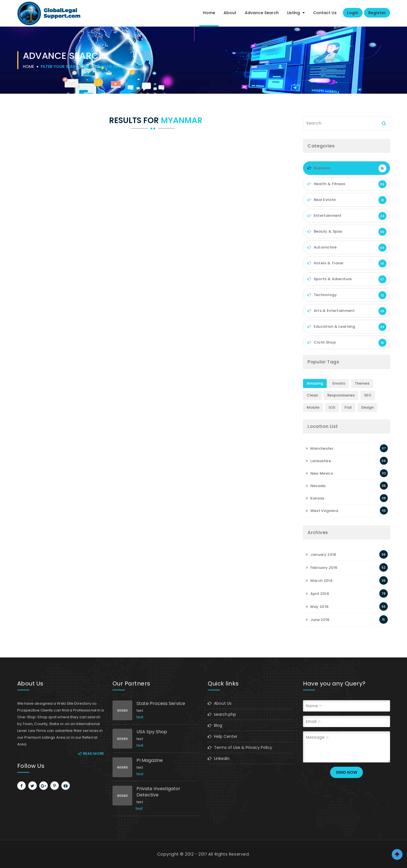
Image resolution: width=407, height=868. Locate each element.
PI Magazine (150, 760)
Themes (362, 383)
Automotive (347, 248)
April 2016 (317, 594)
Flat (348, 407)
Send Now (347, 772)
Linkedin (219, 758)
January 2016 (321, 555)
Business (347, 168)
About (230, 13)
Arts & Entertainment (347, 311)
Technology (347, 295)
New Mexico (320, 473)
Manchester (320, 448)
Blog (215, 725)
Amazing (315, 383)
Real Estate (347, 200)
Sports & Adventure (347, 279)
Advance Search (262, 13)
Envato (339, 383)
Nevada (316, 486)
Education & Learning (347, 327)
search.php (222, 714)
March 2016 (319, 581)
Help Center (223, 736)
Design (367, 407)
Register (377, 13)
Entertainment (347, 216)
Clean (312, 395)
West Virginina (322, 511)
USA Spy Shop (152, 732)
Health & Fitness (347, 184)
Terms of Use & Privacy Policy (240, 747)
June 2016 (318, 620)
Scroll (397, 854)
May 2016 (317, 607)
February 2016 (322, 568)
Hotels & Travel (347, 263)
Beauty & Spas (347, 232)
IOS (332, 407)
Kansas (315, 498)
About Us (220, 703)
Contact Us (325, 13)
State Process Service (161, 704)
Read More (91, 754)
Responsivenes (341, 395)
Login (353, 13)
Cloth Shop (347, 343)
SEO (368, 395)
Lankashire (318, 461)
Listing (296, 13)
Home (209, 13)
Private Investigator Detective (158, 792)
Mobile (313, 407)
